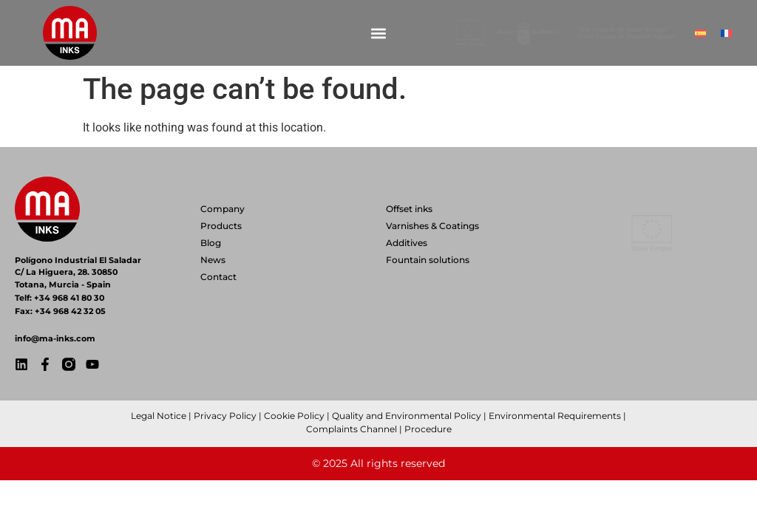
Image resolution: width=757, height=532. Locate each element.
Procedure (428, 429)
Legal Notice (159, 416)
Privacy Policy (225, 416)
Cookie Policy (294, 416)
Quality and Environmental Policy (407, 416)
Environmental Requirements (555, 416)
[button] (378, 33)
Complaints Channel (352, 429)
